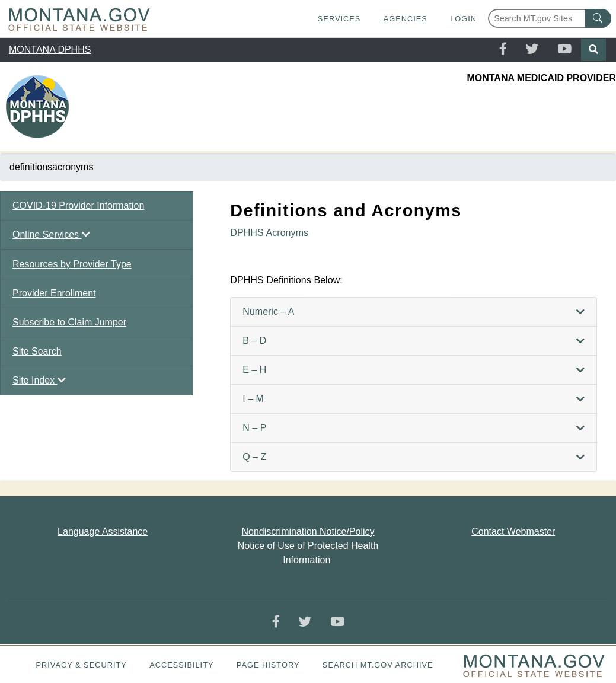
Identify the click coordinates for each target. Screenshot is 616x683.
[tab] (414, 312)
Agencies (406, 19)
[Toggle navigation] (599, 114)
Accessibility (181, 665)
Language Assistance (103, 532)
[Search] (593, 50)
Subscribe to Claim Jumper (69, 322)
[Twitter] (532, 50)
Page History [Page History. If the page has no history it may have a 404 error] (268, 665)
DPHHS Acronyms (269, 233)
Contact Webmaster (513, 532)
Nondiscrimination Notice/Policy (308, 532)
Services (339, 19)
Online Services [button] (51, 234)
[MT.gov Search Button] (598, 18)
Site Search (37, 351)
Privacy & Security (81, 665)
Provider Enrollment (54, 293)
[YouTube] (564, 50)
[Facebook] (503, 50)
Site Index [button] (39, 380)
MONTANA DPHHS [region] (50, 50)
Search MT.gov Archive (378, 665)
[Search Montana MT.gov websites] (550, 18)
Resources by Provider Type (72, 264)
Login (463, 19)
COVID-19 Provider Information (78, 205)
